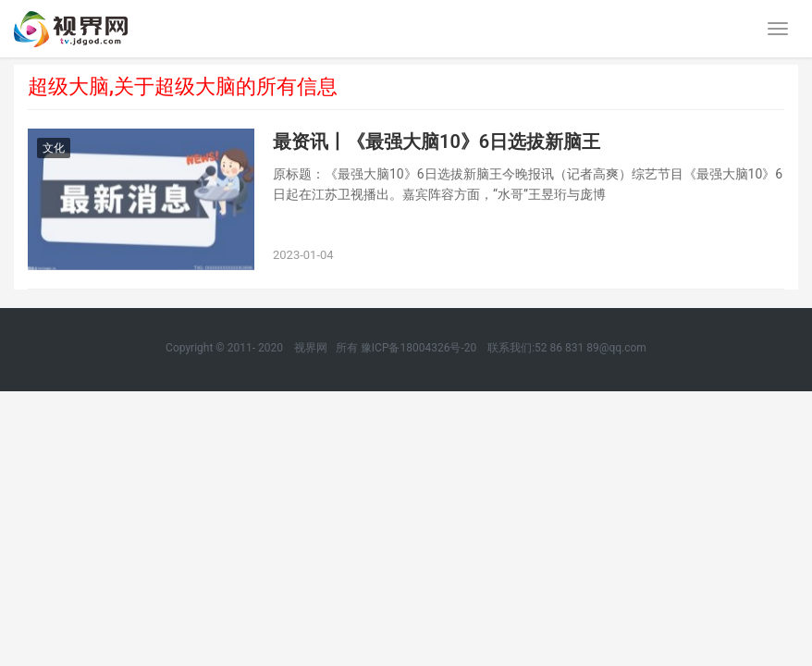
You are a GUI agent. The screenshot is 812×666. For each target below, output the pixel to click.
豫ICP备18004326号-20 (418, 348)
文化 (54, 148)
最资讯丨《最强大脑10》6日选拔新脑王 (437, 142)
